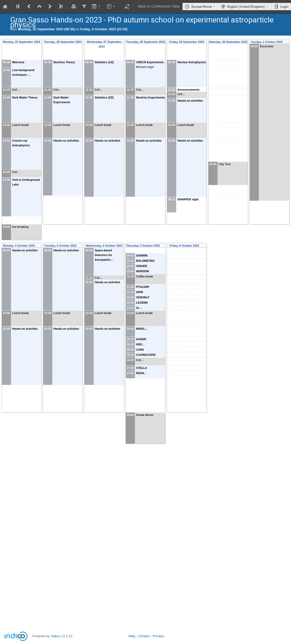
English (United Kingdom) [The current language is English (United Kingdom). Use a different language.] (246, 7)
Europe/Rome (202, 7)
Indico (56, 636)
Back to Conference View (159, 6)
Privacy (158, 636)
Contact (144, 636)
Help (132, 636)
